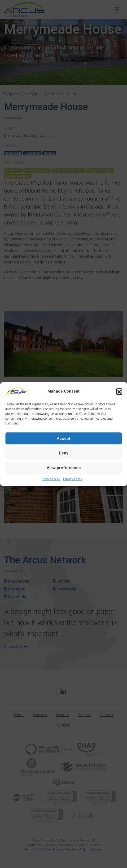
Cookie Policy (51, 479)
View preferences (64, 468)
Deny (63, 453)
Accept (63, 439)
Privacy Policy (73, 479)
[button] (119, 391)
